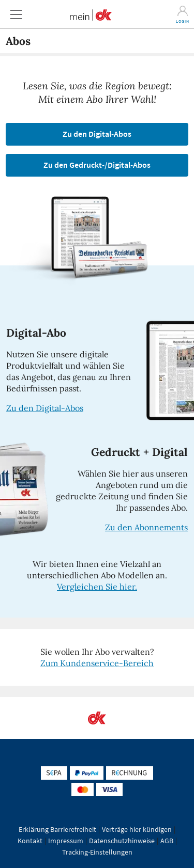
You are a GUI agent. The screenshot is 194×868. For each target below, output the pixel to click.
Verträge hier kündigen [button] (137, 829)
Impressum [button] (66, 841)
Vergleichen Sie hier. (97, 587)
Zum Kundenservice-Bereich (97, 663)
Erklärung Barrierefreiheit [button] (57, 829)
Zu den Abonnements (146, 527)
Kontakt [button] (30, 841)
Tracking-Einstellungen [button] (97, 852)
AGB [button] (167, 841)
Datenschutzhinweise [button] (122, 841)
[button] (16, 14)
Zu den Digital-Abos (45, 408)
